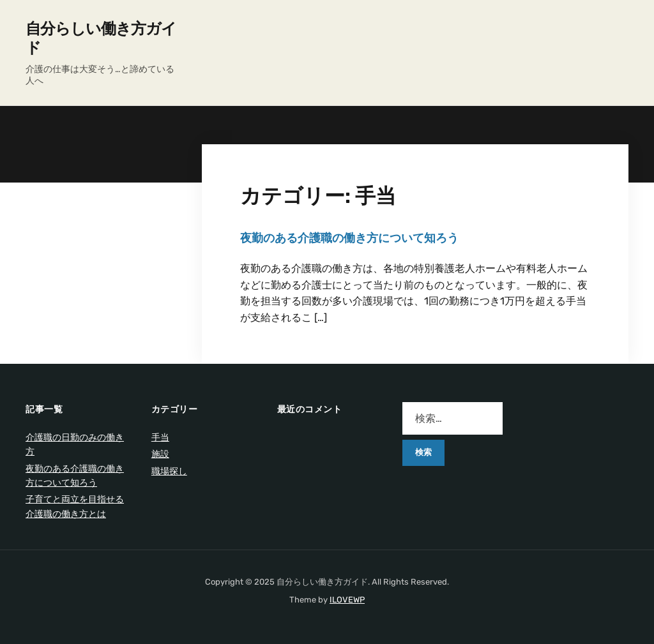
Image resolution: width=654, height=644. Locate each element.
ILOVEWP (347, 600)
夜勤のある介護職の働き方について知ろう (349, 238)
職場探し (169, 471)
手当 (160, 438)
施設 (160, 454)
